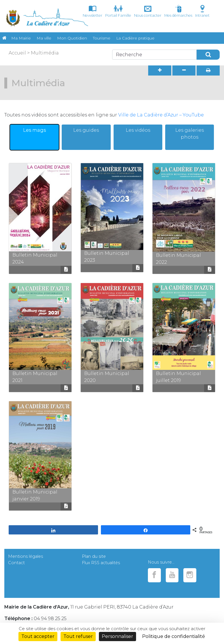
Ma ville (44, 38)
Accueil (17, 53)
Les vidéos (138, 130)
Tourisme (102, 38)
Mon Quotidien (72, 38)
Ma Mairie (21, 38)
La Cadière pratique (135, 38)
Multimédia (45, 53)
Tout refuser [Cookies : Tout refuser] (78, 636)
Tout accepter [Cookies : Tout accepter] (38, 636)
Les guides (86, 130)
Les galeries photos (190, 134)
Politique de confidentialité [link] (174, 636)
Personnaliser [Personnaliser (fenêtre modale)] (117, 636)
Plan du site (94, 556)
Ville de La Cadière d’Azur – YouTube (161, 115)
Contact (16, 563)
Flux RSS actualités (101, 563)
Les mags (34, 130)
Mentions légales (26, 556)
